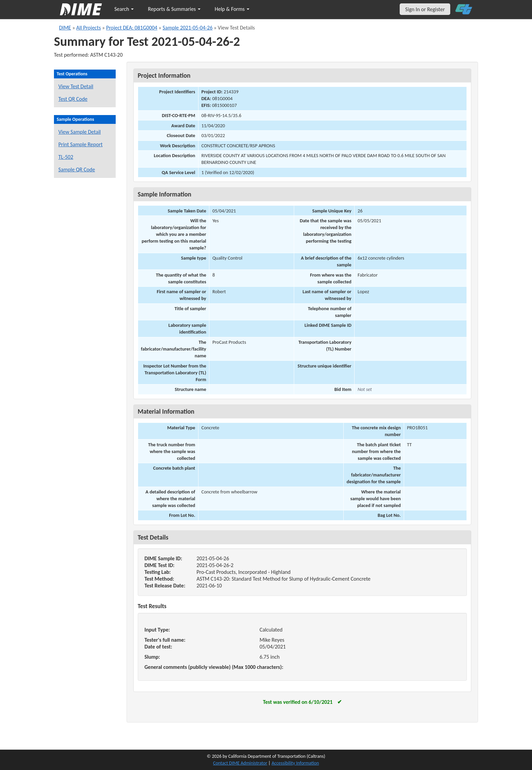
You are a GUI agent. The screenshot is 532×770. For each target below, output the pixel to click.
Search (124, 9)
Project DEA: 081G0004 (132, 28)
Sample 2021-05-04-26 (187, 28)
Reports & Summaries (174, 9)
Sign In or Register (425, 9)
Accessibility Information (295, 763)
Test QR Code (73, 99)
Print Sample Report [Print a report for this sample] (80, 144)
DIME (65, 28)
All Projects (89, 28)
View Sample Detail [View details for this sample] (80, 132)
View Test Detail (76, 86)
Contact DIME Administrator (240, 763)
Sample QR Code (77, 170)
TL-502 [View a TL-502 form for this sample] (66, 157)
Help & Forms (232, 9)
